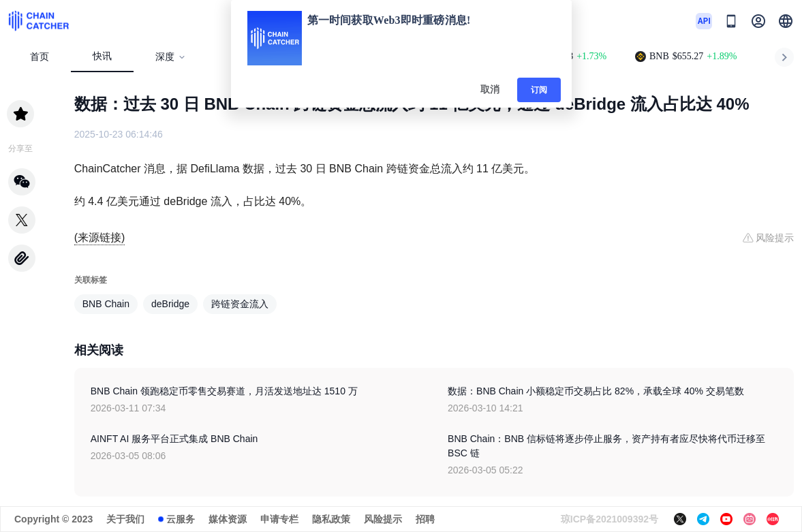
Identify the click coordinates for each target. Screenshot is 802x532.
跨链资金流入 (240, 304)
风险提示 (383, 519)
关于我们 (125, 519)
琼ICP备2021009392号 (610, 519)
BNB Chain (106, 304)
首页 (40, 57)
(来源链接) (100, 237)
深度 (171, 57)
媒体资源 (228, 519)
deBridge (170, 304)
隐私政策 (331, 519)
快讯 (102, 56)
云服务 (181, 519)
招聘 (425, 519)
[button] (786, 21)
